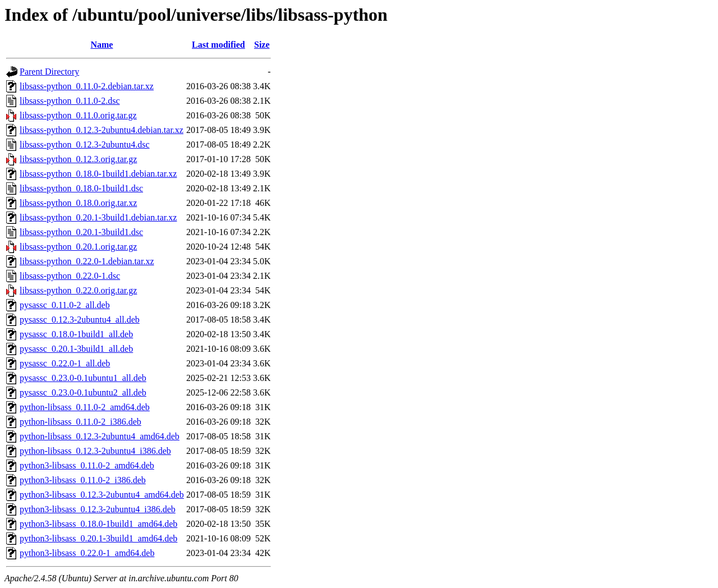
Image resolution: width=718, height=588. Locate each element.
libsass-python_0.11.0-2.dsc (70, 101)
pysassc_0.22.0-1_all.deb (65, 363)
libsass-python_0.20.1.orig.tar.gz (78, 247)
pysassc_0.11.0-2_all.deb (65, 305)
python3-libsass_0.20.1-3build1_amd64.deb (98, 538)
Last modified (218, 45)
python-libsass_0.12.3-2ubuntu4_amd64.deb (100, 436)
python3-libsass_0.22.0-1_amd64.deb (87, 553)
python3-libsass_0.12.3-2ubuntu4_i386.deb (98, 509)
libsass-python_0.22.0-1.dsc (70, 276)
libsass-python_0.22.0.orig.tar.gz (78, 290)
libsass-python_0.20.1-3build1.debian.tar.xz (98, 217)
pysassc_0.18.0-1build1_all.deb (76, 334)
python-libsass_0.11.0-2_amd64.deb (85, 407)
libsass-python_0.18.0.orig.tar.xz (78, 203)
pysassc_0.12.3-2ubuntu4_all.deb (80, 320)
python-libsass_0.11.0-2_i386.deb (80, 422)
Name (102, 45)
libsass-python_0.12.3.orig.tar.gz (78, 159)
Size (262, 45)
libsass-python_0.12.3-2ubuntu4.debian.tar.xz (102, 130)
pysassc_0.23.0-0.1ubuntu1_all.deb (83, 378)
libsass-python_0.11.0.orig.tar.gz (78, 115)
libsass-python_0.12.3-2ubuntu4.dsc (85, 144)
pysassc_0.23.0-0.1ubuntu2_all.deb (83, 392)
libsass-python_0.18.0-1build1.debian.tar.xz (98, 174)
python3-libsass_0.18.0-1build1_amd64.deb (98, 524)
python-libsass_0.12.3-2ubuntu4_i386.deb (95, 451)
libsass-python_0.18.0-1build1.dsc (81, 188)
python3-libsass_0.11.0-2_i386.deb (83, 480)
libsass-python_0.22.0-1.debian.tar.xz (87, 261)
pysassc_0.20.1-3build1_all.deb (76, 349)
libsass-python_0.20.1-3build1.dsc (81, 232)
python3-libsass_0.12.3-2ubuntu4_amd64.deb (102, 495)
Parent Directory (49, 72)
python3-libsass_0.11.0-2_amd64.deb (87, 465)
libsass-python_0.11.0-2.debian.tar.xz (87, 86)
